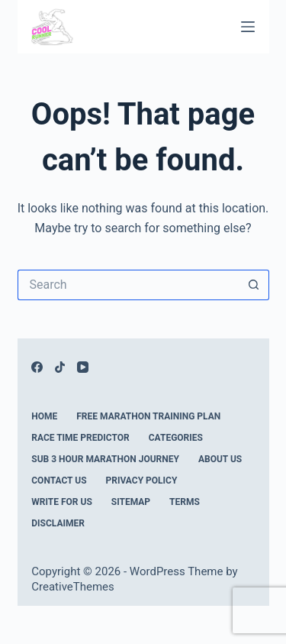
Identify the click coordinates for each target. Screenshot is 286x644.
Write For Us (62, 502)
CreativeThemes (73, 587)
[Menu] (248, 27)
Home (44, 416)
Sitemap (131, 502)
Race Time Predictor (80, 438)
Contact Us (59, 481)
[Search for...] (128, 285)
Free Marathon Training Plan (148, 416)
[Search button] (254, 285)
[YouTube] (83, 367)
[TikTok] (60, 367)
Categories (176, 438)
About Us (220, 459)
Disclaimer (58, 523)
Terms (185, 502)
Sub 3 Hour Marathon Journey (105, 459)
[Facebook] (37, 367)
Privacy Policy (142, 481)
